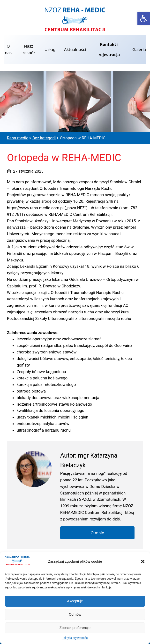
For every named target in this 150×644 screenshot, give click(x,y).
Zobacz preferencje (75, 628)
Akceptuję (75, 601)
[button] (144, 18)
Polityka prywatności (75, 638)
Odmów (75, 614)
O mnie (97, 533)
